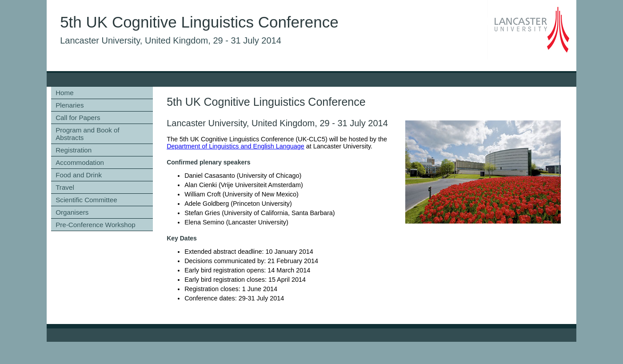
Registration (74, 150)
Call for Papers (78, 118)
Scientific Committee (86, 200)
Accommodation (80, 162)
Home (65, 93)
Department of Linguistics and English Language (236, 146)
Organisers (72, 212)
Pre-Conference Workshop (96, 225)
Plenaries (70, 105)
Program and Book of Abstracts (88, 134)
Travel (65, 187)
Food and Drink (79, 175)
